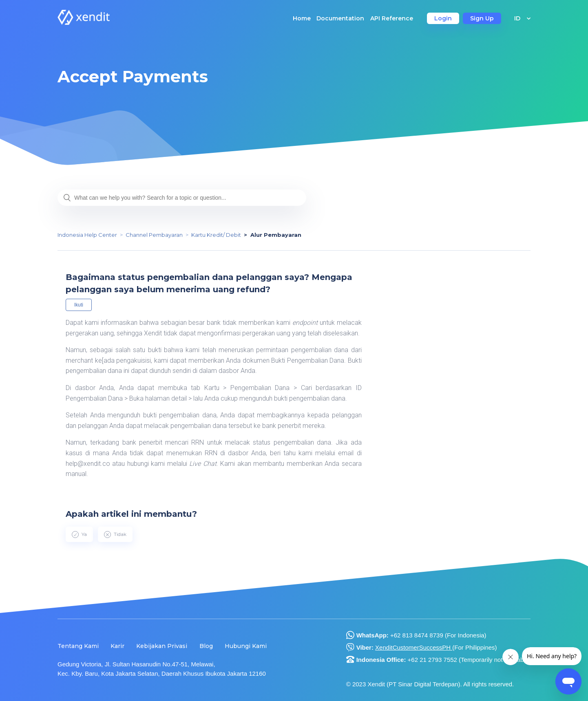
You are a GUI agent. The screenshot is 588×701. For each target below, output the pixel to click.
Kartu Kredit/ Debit (216, 235)
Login (443, 18)
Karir (117, 646)
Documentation (340, 18)
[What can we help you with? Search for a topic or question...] (182, 198)
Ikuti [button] (79, 305)
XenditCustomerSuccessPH (414, 647)
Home (302, 18)
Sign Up (482, 18)
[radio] (79, 534)
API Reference (392, 18)
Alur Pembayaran (276, 235)
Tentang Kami (78, 646)
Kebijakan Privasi (162, 646)
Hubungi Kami (246, 646)
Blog (206, 646)
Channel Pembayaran (154, 235)
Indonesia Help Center (87, 235)
